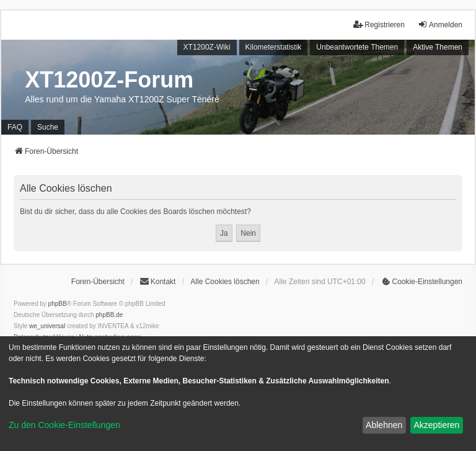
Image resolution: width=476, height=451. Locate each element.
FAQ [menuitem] (15, 127)
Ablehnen (384, 425)
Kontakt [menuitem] (158, 281)
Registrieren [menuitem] (379, 25)
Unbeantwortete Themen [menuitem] (357, 47)
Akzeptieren (436, 425)
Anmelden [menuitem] (440, 25)
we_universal (47, 326)
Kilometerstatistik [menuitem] (274, 47)
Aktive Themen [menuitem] (438, 47)
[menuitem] (421, 282)
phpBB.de (109, 315)
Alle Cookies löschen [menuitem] (225, 282)
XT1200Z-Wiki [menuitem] (207, 47)
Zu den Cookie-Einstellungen (64, 425)
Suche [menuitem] (48, 127)
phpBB (58, 304)
